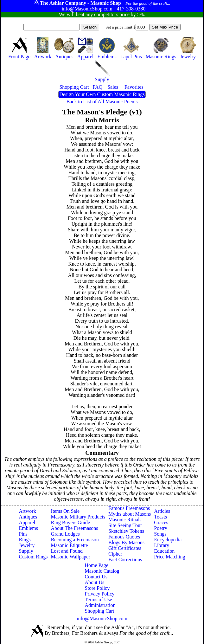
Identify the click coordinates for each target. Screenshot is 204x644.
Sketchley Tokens (126, 531)
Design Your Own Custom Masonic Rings (102, 94)
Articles (162, 511)
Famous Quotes (124, 537)
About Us (95, 582)
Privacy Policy (100, 594)
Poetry (161, 528)
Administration (100, 605)
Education (164, 551)
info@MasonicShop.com (102, 618)
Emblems (28, 528)
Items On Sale (65, 511)
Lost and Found (67, 551)
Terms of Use (99, 599)
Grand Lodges (65, 534)
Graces (161, 522)
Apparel (27, 522)
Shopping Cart (100, 611)
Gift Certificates (125, 548)
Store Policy (97, 588)
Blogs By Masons (126, 542)
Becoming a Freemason (75, 540)
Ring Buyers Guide (71, 522)
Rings (25, 540)
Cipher (115, 554)
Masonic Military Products (78, 517)
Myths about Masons (130, 514)
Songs (160, 534)
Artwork (27, 511)
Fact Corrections (125, 560)
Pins (23, 534)
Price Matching (169, 557)
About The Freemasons (75, 528)
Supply (26, 551)
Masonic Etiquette (70, 545)
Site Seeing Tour (125, 525)
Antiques (28, 517)
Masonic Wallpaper (71, 557)
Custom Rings (33, 557)
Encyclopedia (168, 540)
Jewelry (27, 545)
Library (162, 545)
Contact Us (96, 577)
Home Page (97, 565)
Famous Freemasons (129, 508)
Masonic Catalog (102, 571)
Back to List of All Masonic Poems (102, 102)
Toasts (160, 517)
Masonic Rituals (125, 520)
